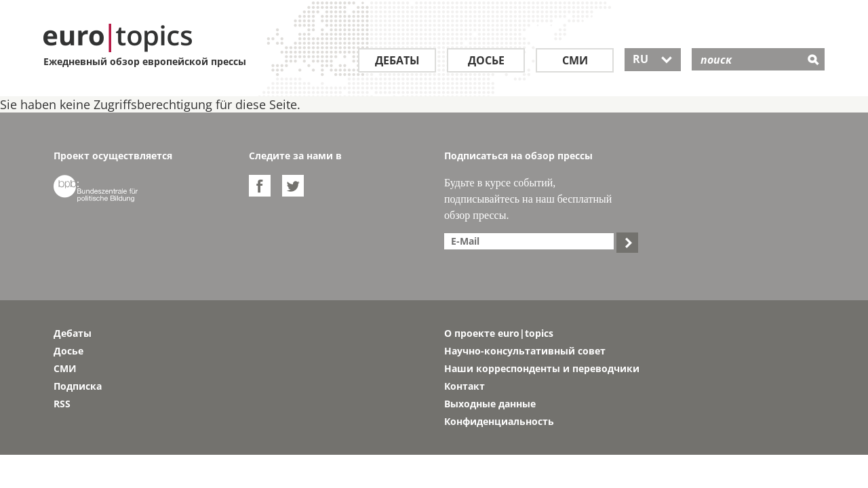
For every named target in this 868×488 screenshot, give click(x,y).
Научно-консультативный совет (525, 351)
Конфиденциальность (499, 421)
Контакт (465, 386)
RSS (62, 404)
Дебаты (397, 60)
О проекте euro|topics (499, 333)
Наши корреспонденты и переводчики (542, 368)
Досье (486, 60)
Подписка (78, 386)
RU (653, 59)
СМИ (575, 60)
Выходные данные (490, 404)
